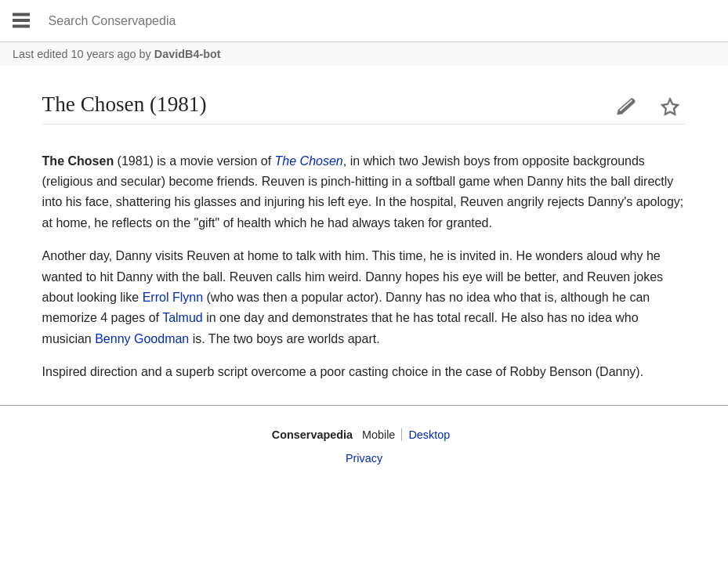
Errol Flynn (173, 297)
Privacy (364, 458)
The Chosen (309, 161)
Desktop (429, 435)
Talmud (183, 318)
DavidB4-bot (188, 54)
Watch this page (670, 107)
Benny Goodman (142, 339)
